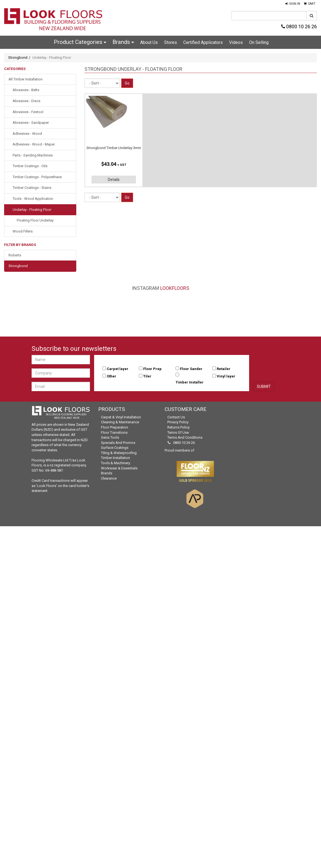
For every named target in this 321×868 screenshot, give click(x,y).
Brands (123, 42)
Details (114, 180)
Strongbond (18, 58)
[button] (293, 4)
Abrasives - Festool (28, 112)
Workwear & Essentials (119, 468)
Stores (171, 42)
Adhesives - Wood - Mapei (34, 144)
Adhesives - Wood (27, 134)
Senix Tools (110, 437)
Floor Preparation (115, 427)
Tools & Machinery (116, 463)
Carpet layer (118, 369)
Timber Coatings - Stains (32, 188)
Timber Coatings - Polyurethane (37, 177)
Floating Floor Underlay (35, 220)
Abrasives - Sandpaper (31, 123)
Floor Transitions (114, 432)
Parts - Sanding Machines (33, 155)
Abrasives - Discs (26, 101)
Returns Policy (178, 427)
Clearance (109, 478)
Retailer (224, 369)
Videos (236, 42)
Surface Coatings (115, 448)
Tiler (147, 376)
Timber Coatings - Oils (30, 166)
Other (112, 376)
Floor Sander (191, 369)
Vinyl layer (226, 376)
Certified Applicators (203, 42)
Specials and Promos (118, 443)
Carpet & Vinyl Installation (121, 417)
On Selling (259, 42)
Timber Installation (116, 458)
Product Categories (80, 42)
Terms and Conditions (185, 437)
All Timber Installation (26, 79)
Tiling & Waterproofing (119, 453)
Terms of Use (178, 432)
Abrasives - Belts (26, 90)
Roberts (15, 255)
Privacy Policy (178, 422)
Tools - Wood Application (33, 199)
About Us (149, 42)
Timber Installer (190, 382)
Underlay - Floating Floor (32, 210)
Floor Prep (152, 369)
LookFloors (175, 288)
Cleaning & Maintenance (120, 422)
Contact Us (176, 417)
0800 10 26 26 (299, 26)
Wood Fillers (23, 231)
